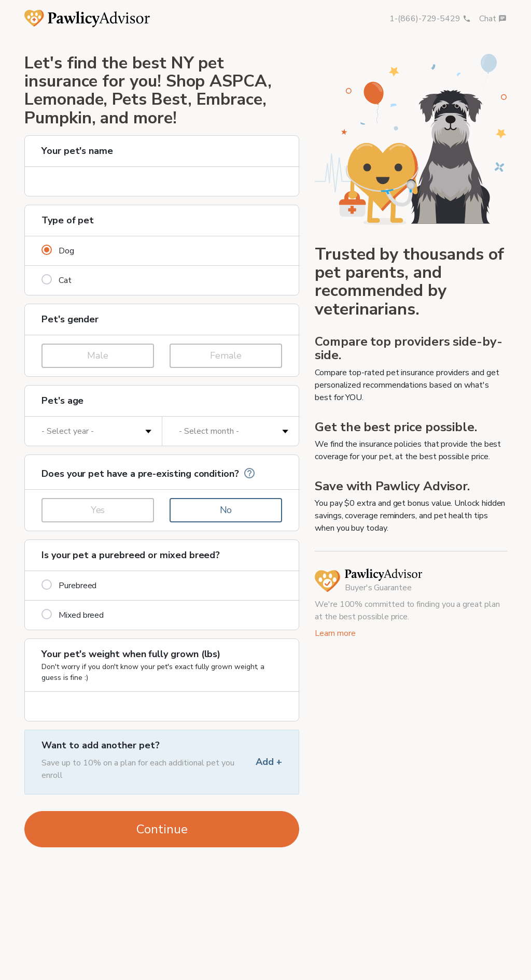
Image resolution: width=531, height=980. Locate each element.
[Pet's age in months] (231, 431)
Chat (493, 19)
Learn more (335, 633)
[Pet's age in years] (93, 431)
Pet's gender (70, 319)
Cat (57, 280)
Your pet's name (77, 151)
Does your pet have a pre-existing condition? (149, 473)
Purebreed (69, 585)
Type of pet (68, 220)
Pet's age (62, 401)
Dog (58, 251)
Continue (162, 829)
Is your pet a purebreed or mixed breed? (131, 555)
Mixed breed (73, 615)
